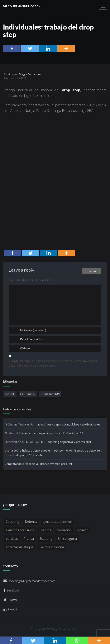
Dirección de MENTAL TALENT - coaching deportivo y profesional (48, 442)
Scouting (46, 539)
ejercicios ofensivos (20, 530)
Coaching (12, 522)
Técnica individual (52, 547)
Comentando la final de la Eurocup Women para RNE (39, 464)
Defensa (31, 522)
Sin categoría (67, 539)
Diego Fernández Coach (22, 6)
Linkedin (13, 609)
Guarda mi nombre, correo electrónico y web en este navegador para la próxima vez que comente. (53, 363)
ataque (10, 394)
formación (64, 530)
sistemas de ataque (20, 547)
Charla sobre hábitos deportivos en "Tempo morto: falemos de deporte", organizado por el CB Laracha (53, 453)
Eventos (45, 530)
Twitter (13, 600)
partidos (12, 539)
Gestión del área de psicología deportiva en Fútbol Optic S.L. (45, 433)
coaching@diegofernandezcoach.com (32, 581)
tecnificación (50, 394)
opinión (83, 530)
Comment (92, 270)
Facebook (13, 590)
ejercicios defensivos (58, 522)
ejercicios (28, 394)
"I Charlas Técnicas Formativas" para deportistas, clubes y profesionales (53, 424)
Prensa (29, 539)
